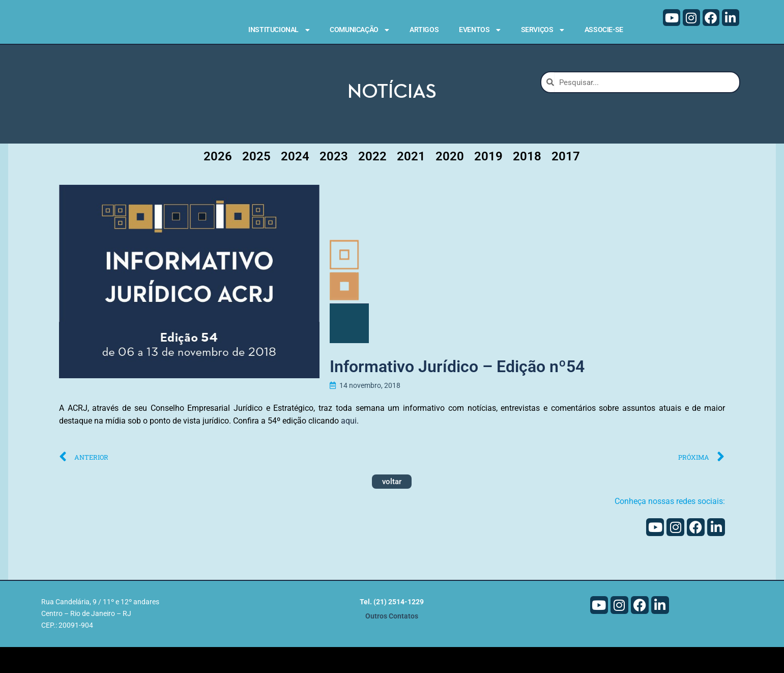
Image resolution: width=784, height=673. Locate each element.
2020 (450, 182)
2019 (488, 182)
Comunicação (359, 30)
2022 (372, 182)
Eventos (480, 30)
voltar (392, 508)
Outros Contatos (392, 642)
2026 (218, 182)
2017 (566, 182)
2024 (295, 182)
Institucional (279, 30)
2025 (256, 182)
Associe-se (604, 30)
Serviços (543, 30)
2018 (527, 182)
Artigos (424, 30)
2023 (334, 182)
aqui (349, 447)
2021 (411, 182)
